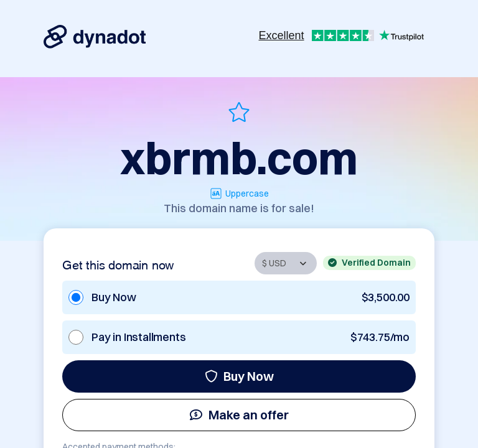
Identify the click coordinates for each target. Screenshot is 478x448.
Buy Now (239, 376)
